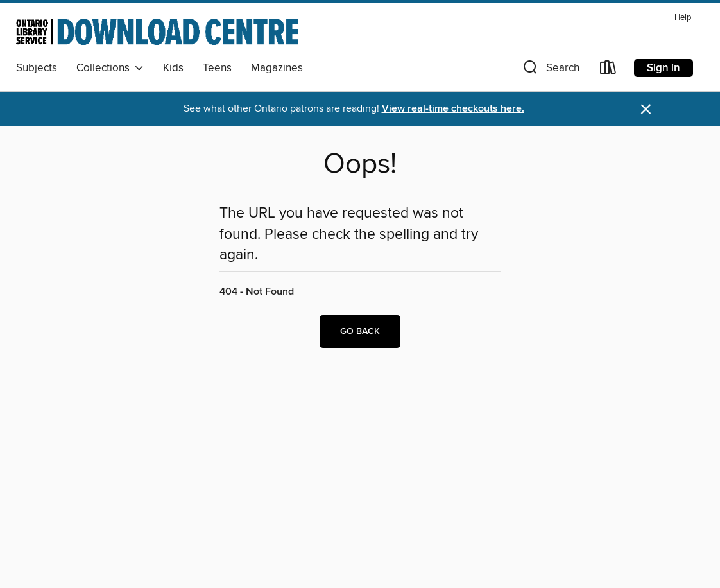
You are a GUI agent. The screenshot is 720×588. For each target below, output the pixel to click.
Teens (217, 68)
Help (683, 18)
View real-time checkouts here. (453, 109)
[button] (550, 70)
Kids (173, 68)
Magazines (277, 68)
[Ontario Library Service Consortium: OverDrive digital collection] (157, 31)
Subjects (37, 68)
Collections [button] (110, 68)
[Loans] (608, 70)
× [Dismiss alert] (646, 109)
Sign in (664, 68)
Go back (360, 331)
